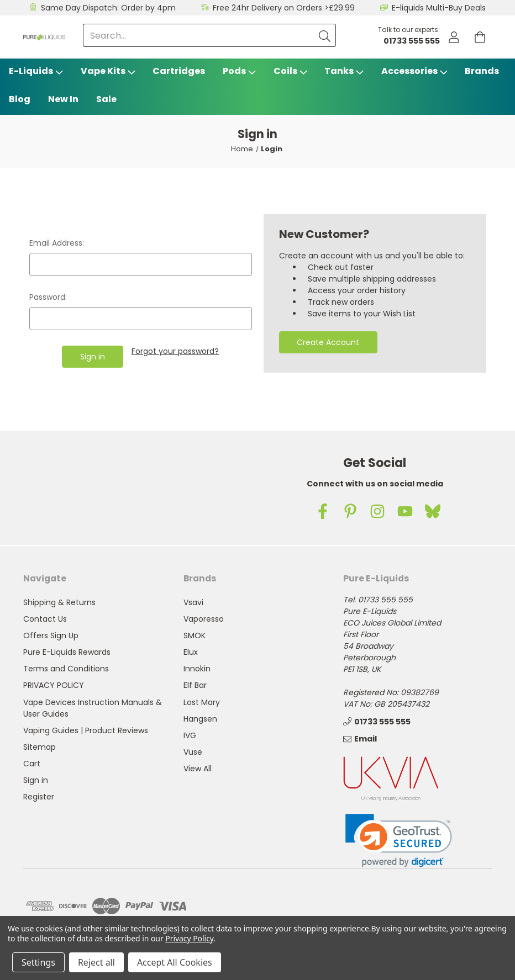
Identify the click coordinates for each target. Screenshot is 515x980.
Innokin (197, 669)
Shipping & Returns (59, 602)
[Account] (454, 37)
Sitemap (40, 747)
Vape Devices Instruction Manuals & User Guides (93, 708)
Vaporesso (204, 619)
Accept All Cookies (175, 962)
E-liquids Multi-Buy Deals (439, 8)
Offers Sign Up (51, 635)
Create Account (328, 342)
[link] (399, 841)
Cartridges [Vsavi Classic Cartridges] (179, 71)
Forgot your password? (175, 351)
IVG (190, 735)
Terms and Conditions (66, 669)
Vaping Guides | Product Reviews (86, 730)
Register (39, 797)
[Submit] (324, 35)
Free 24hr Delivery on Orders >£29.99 (284, 8)
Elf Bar (195, 685)
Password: (48, 297)
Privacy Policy (189, 938)
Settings (38, 962)
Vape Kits (108, 71)
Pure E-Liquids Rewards (67, 652)
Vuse (193, 752)
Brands (482, 71)
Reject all (96, 962)
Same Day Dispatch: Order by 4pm (108, 8)
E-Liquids (36, 71)
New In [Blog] (63, 99)
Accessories (414, 71)
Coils (290, 71)
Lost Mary (202, 702)
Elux (191, 652)
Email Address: (57, 243)
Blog (20, 99)
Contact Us (45, 619)
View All (198, 769)
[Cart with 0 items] (480, 37)
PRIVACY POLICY (54, 685)
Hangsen (200, 719)
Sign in (36, 780)
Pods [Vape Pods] (239, 71)
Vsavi (193, 602)
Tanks (344, 71)
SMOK (195, 635)
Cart (32, 764)
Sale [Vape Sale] (106, 99)
